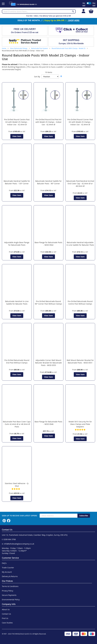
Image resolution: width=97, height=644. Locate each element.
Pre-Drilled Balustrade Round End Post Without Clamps (17, 361)
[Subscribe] (84, 516)
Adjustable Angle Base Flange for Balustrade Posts (17, 244)
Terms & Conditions (10, 586)
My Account (7, 572)
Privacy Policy (8, 591)
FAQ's (4, 563)
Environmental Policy (11, 600)
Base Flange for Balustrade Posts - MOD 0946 (48, 423)
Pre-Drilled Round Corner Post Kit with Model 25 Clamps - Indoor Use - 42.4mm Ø (80, 122)
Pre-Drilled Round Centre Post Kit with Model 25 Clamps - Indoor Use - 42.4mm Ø (17, 122)
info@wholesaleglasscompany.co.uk (19, 544)
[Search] (73, 11)
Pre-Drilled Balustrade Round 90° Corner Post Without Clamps (48, 303)
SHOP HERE (74, 20)
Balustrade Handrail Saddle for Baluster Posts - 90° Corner (48, 182)
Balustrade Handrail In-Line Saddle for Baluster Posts (17, 303)
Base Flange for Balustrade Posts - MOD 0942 (48, 244)
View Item (17, 136)
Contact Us (6, 614)
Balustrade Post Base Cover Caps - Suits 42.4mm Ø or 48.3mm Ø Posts (17, 424)
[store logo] (26, 4)
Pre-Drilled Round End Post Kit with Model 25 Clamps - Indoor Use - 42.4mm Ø (48, 122)
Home (4, 48)
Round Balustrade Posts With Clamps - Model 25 (69, 48)
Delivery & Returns (10, 576)
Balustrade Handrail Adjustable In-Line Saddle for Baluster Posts (80, 244)
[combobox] (39, 11)
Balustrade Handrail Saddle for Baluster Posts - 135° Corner (17, 182)
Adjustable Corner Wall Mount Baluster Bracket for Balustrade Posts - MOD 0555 (48, 363)
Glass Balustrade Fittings (19, 48)
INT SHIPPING (71, 40)
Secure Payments (9, 595)
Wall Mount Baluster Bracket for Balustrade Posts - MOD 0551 (80, 361)
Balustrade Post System (40, 48)
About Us (6, 609)
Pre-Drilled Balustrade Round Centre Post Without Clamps (80, 303)
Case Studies (7, 623)
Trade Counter (8, 568)
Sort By (37, 77)
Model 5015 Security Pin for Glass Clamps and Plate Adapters (80, 424)
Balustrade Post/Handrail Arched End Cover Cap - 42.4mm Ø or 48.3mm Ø (80, 184)
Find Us (5, 618)
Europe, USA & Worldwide (71, 43)
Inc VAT (84, 4)
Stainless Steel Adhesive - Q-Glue (17, 485)
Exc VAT (94, 4)
